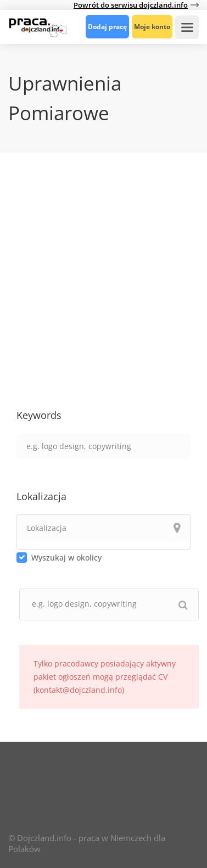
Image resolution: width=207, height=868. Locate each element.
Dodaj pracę (107, 27)
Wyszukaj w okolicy (66, 558)
